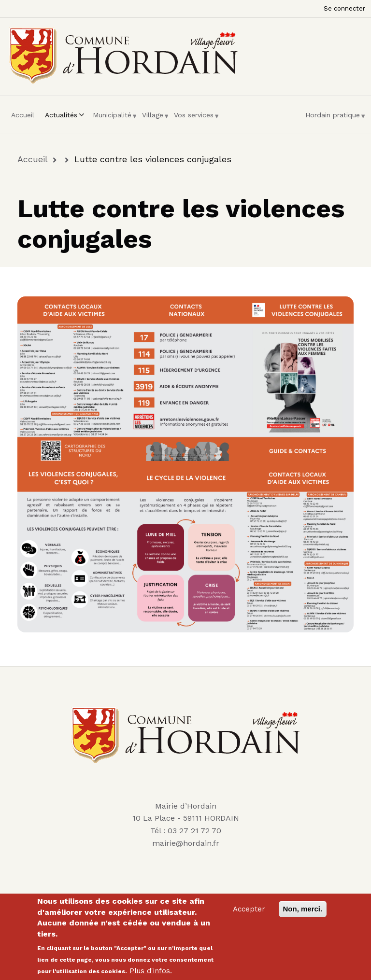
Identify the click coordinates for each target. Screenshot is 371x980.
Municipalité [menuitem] (112, 119)
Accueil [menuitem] (23, 115)
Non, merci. (303, 909)
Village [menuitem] (153, 119)
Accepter (249, 909)
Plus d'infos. (151, 971)
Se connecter (344, 8)
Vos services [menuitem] (194, 119)
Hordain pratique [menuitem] (333, 119)
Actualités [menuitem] (64, 119)
